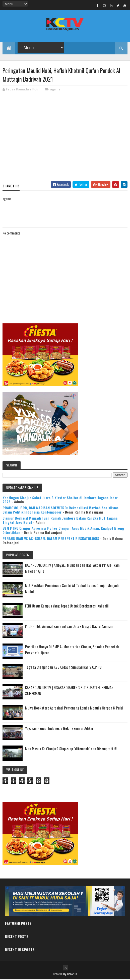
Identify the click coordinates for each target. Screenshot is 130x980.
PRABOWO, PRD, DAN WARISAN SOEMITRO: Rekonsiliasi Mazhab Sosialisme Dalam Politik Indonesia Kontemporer (60, 510)
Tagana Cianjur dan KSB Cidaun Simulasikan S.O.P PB (63, 667)
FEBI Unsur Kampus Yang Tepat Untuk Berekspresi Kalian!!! (67, 606)
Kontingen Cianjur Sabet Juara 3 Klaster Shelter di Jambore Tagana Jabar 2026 (60, 500)
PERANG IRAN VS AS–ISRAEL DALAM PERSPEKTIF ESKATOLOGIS (51, 539)
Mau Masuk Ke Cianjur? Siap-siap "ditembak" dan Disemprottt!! (71, 749)
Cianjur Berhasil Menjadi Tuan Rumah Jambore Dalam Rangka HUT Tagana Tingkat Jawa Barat (60, 520)
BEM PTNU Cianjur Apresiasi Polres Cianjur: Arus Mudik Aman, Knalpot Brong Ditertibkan (63, 531)
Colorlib (72, 974)
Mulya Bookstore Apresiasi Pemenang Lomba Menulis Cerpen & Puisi (74, 708)
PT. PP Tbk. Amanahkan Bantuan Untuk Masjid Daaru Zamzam (69, 626)
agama (55, 89)
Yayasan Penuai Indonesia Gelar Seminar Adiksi (59, 728)
